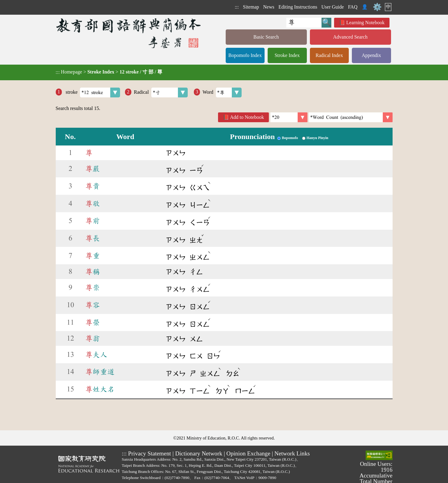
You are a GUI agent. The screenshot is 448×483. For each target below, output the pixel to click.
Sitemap (251, 7)
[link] (351, 117)
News (269, 7)
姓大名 (100, 389)
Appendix (371, 55)
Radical (161, 92)
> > (109, 72)
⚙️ (377, 7)
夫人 (96, 355)
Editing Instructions (298, 7)
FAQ (353, 7)
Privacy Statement (149, 453)
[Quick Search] (304, 23)
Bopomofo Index (245, 55)
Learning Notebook (365, 23)
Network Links (292, 453)
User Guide (333, 7)
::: (237, 7)
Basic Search (266, 37)
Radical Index (329, 55)
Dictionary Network (199, 453)
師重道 (100, 372)
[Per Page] (289, 117)
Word (222, 92)
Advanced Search (350, 37)
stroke (92, 92)
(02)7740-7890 (177, 478)
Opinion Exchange (248, 453)
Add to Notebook (247, 117)
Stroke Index (287, 55)
